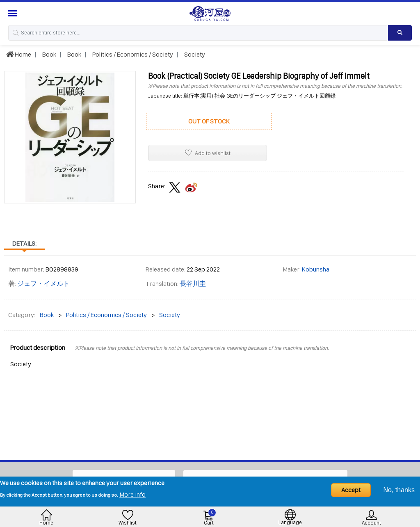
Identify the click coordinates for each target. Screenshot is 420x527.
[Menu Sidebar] (14, 13)
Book (49, 54)
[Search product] (400, 33)
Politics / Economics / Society (132, 54)
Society (194, 54)
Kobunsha (316, 269)
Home (19, 54)
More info (132, 494)
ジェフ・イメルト (43, 284)
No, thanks (399, 490)
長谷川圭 (193, 284)
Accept (351, 490)
